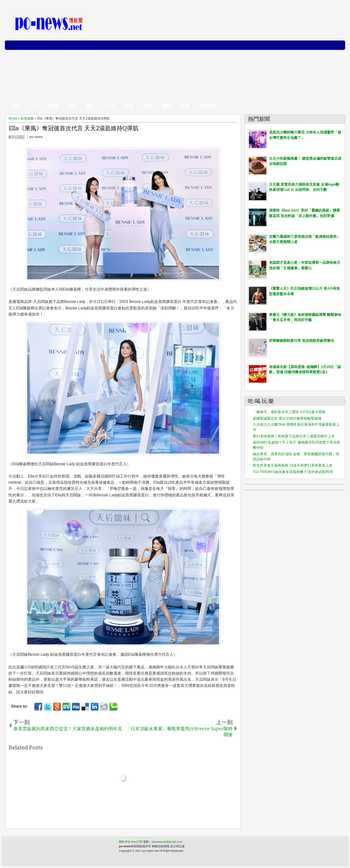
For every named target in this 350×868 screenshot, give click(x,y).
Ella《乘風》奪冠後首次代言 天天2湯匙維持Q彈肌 (74, 128)
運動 (166, 106)
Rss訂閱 (137, 842)
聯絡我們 (208, 106)
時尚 (110, 106)
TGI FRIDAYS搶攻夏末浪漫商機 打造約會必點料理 (293, 472)
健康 (185, 106)
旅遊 (53, 106)
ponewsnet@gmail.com (167, 842)
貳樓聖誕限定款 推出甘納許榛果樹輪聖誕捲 (287, 418)
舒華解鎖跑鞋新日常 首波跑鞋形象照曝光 (302, 341)
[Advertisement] (229, 55)
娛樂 (72, 106)
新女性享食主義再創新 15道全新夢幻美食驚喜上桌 (293, 465)
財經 (147, 106)
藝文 (91, 106)
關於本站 (125, 842)
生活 (35, 106)
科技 (129, 106)
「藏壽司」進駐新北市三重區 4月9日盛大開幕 (289, 412)
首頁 (16, 106)
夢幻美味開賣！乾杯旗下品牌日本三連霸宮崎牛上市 (294, 436)
